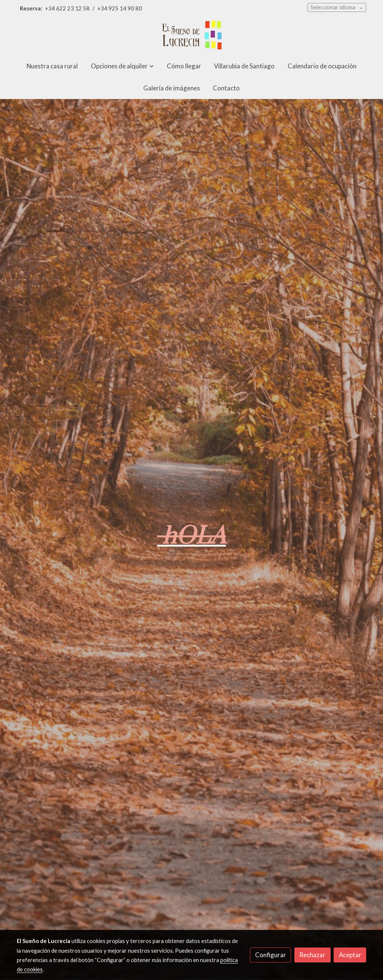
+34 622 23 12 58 (67, 8)
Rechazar (312, 955)
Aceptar (350, 955)
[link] (191, 36)
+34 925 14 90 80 (120, 8)
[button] (122, 66)
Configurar (271, 955)
